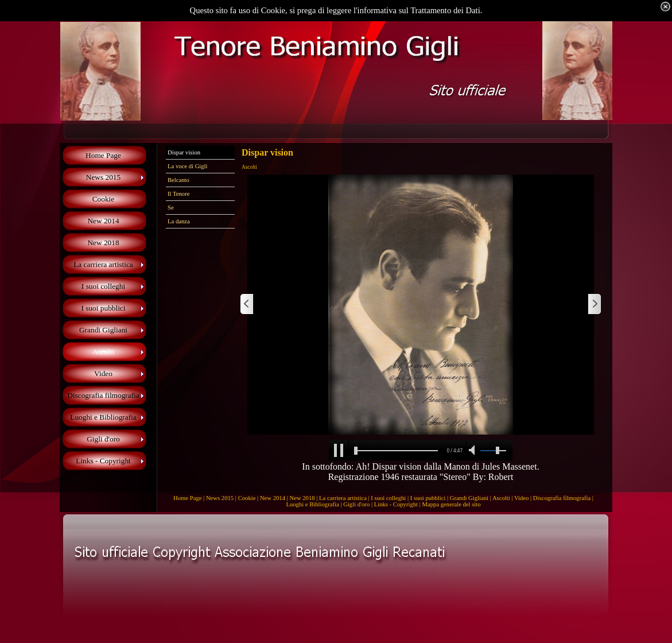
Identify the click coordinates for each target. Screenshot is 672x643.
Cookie (247, 498)
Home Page (187, 498)
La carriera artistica (343, 498)
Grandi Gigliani (469, 498)
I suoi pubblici (428, 498)
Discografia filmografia (562, 498)
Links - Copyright (396, 504)
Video (521, 498)
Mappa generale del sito (452, 504)
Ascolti (501, 498)
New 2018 (302, 498)
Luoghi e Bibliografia (312, 504)
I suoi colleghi (388, 498)
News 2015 (220, 498)
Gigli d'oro (356, 504)
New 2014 (273, 498)
